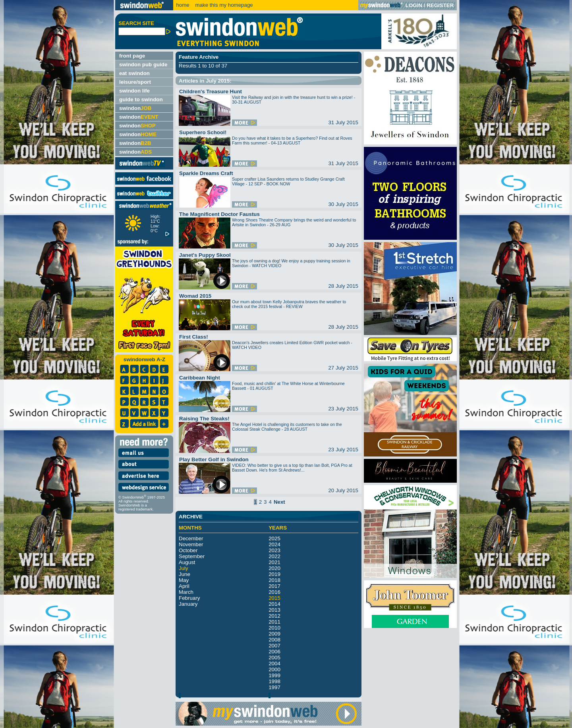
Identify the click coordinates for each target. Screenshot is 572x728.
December (191, 538)
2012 (274, 616)
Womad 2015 (195, 296)
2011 (274, 622)
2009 (274, 634)
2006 (274, 652)
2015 (274, 598)
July (184, 568)
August (187, 562)
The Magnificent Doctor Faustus (219, 214)
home (183, 5)
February (189, 598)
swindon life (134, 91)
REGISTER (440, 5)
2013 (274, 610)
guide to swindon (141, 99)
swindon (135, 108)
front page (132, 56)
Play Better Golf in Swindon (214, 459)
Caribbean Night (200, 378)
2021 (274, 562)
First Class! (194, 337)
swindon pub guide (143, 65)
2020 (274, 568)
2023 (274, 550)
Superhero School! (203, 132)
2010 (274, 628)
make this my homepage (223, 5)
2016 (274, 592)
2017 (274, 586)
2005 (274, 658)
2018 (274, 580)
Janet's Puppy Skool (205, 255)
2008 (274, 640)
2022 (274, 556)
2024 (274, 544)
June (185, 574)
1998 (274, 681)
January (188, 604)
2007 (274, 646)
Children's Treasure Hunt (211, 91)
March (186, 592)
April (184, 586)
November (191, 544)
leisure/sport (135, 82)
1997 (274, 687)
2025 (274, 538)
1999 (274, 675)
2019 (274, 574)
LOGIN (414, 5)
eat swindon (134, 73)
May (184, 580)
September (192, 556)
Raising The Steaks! (204, 419)
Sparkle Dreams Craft (206, 173)
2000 (274, 669)
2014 (274, 604)
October (188, 550)
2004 (274, 663)
